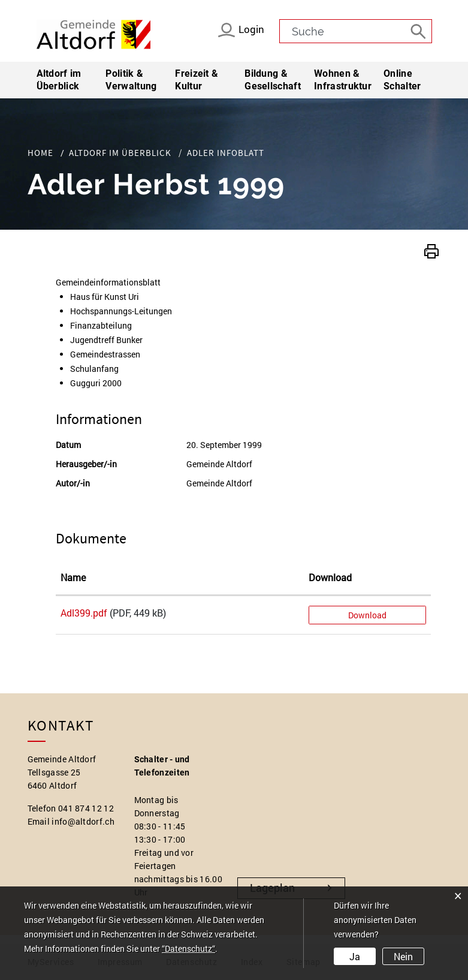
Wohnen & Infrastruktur (342, 80)
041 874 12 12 (86, 808)
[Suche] (420, 31)
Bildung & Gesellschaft (273, 80)
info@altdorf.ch (83, 821)
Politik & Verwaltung (131, 80)
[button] (431, 250)
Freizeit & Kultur (197, 80)
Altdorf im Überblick (59, 80)
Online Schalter (402, 80)
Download (367, 615)
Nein (403, 956)
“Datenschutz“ (188, 949)
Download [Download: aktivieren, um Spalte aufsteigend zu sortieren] (330, 577)
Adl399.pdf (84, 613)
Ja (355, 956)
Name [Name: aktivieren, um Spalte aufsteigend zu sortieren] (73, 577)
